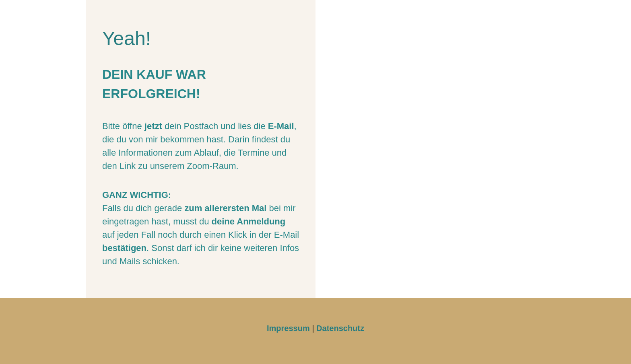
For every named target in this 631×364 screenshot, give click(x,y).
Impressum (288, 328)
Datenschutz (340, 328)
